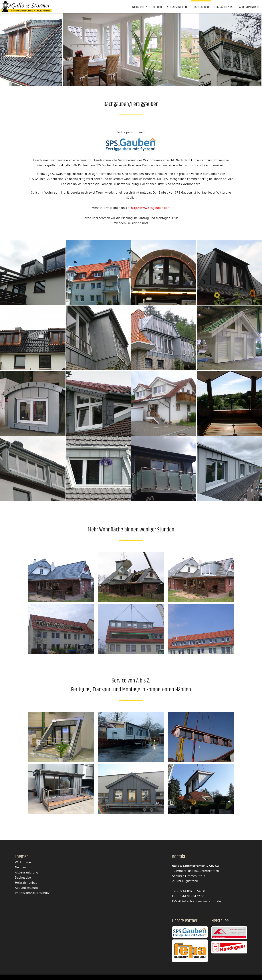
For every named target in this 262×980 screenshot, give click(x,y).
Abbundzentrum (249, 7)
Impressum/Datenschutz (32, 893)
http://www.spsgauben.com (151, 208)
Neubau (157, 7)
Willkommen (140, 7)
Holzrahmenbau (224, 7)
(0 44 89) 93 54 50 (192, 892)
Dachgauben (201, 7)
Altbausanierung (178, 7)
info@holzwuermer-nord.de (202, 902)
